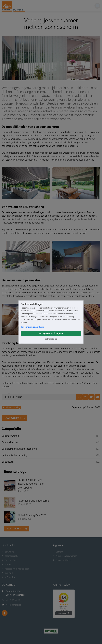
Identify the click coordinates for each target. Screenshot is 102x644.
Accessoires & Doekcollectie (15, 569)
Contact (58, 552)
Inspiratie (7, 573)
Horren (6, 564)
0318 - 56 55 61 (13, 600)
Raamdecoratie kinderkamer (34, 501)
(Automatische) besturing (15, 455)
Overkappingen (10, 560)
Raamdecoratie (10, 556)
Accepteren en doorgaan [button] (51, 333)
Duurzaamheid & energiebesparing (19, 449)
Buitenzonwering (11, 407)
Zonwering (8, 552)
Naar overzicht (13, 418)
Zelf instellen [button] (51, 339)
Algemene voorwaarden (65, 556)
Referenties (8, 577)
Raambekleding (10, 442)
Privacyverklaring (62, 560)
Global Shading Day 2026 (32, 515)
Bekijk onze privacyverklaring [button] (32, 327)
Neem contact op (14, 605)
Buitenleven (8, 462)
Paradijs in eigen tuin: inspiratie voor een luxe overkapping (31, 484)
